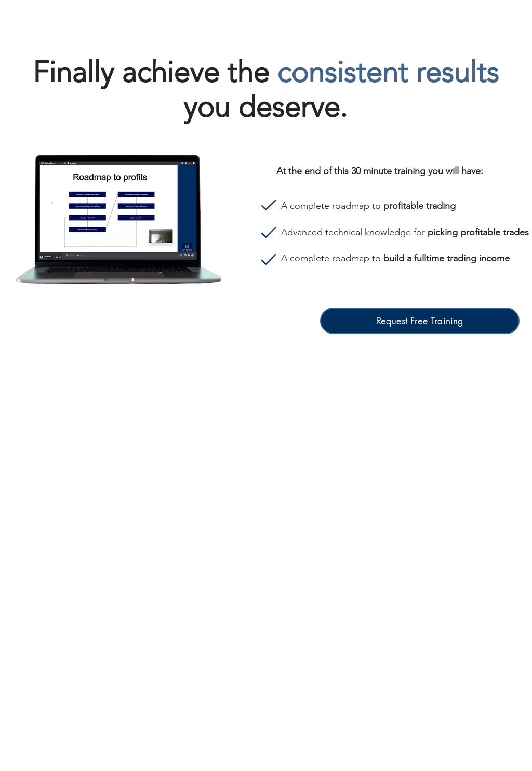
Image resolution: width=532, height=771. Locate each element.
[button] (420, 321)
